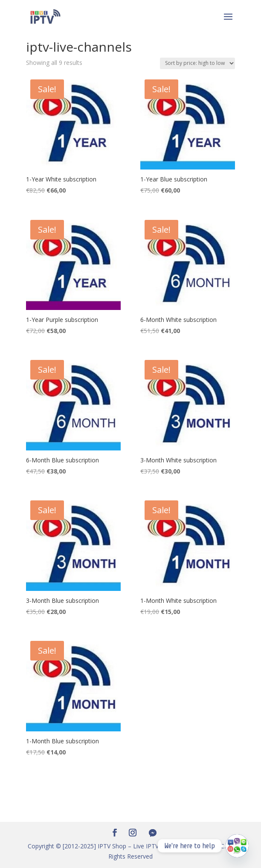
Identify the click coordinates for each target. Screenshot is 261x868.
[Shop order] (197, 63)
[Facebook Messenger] (153, 833)
